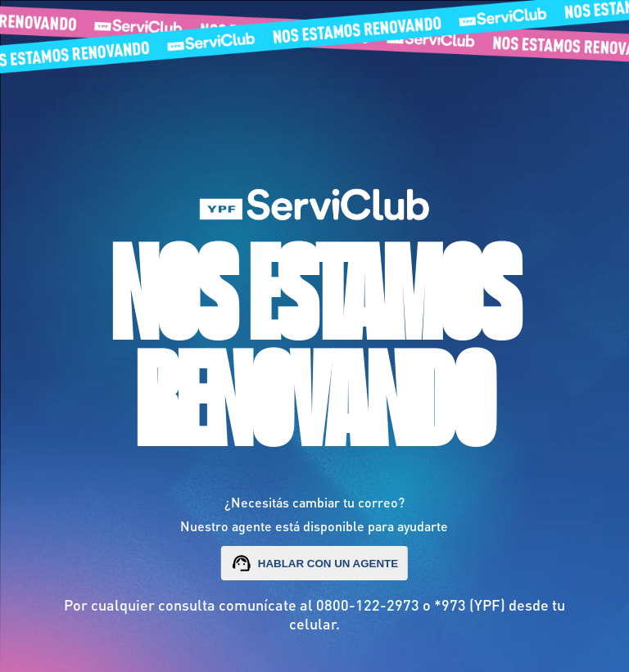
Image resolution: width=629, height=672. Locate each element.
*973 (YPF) (470, 604)
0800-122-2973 (368, 604)
